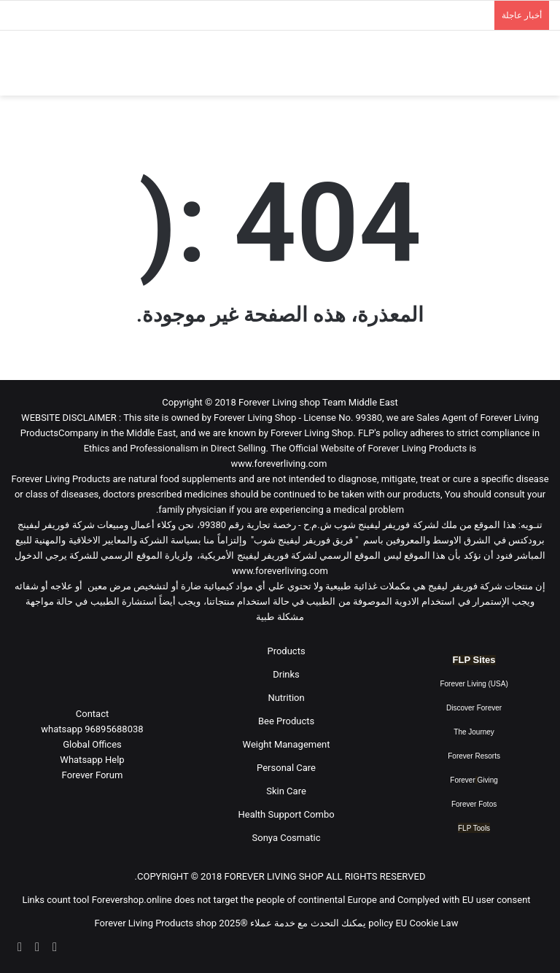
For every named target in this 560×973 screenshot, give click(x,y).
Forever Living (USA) (474, 684)
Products (286, 651)
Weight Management (287, 744)
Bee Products (286, 721)
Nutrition (286, 698)
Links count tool (55, 900)
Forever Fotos (474, 804)
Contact (92, 714)
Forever (462, 780)
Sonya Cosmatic (287, 838)
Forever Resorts (474, 756)
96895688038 (92, 729)
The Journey (474, 732)
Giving (488, 780)
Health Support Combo (286, 814)
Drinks (286, 674)
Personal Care (286, 768)
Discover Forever (474, 708)
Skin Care (286, 791)
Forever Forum (93, 775)
